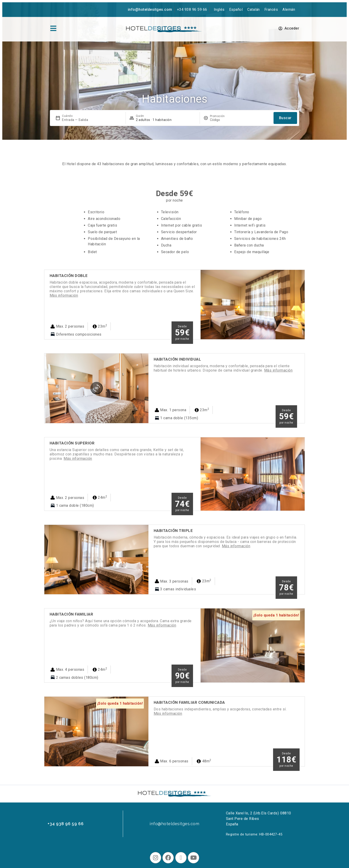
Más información (64, 295)
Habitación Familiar (71, 614)
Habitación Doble (69, 276)
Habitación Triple (173, 531)
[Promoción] (221, 120)
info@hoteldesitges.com (150, 10)
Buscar (285, 118)
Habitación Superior (72, 443)
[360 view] (97, 388)
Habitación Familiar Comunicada (189, 702)
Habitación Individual (177, 359)
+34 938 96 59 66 (192, 10)
